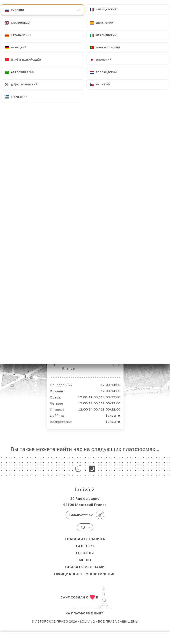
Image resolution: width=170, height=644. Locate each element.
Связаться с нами (85, 571)
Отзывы (85, 557)
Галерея (85, 550)
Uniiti (99, 618)
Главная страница (85, 543)
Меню (85, 564)
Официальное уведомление (85, 578)
